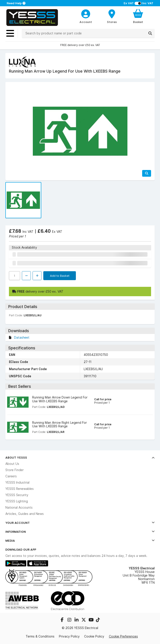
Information (80, 532)
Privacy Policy (69, 636)
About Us (12, 464)
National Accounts (19, 508)
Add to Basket (60, 276)
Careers (11, 476)
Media (80, 541)
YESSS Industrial (17, 482)
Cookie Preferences (123, 636)
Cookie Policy (94, 636)
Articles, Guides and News (25, 514)
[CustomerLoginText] (86, 13)
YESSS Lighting (17, 501)
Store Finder (15, 470)
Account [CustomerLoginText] (86, 22)
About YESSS (80, 457)
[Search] (150, 33)
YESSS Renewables (20, 489)
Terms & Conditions (40, 636)
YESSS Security (17, 495)
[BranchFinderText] (112, 16)
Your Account (80, 523)
